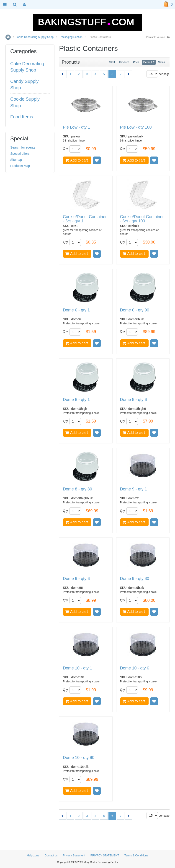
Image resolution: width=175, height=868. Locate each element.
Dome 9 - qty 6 (76, 579)
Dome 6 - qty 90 (135, 310)
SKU (112, 62)
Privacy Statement (74, 856)
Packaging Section (71, 37)
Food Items (22, 117)
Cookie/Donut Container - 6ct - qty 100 (142, 219)
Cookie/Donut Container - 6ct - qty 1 (85, 219)
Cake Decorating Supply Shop (35, 37)
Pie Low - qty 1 (76, 127)
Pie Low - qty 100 (136, 127)
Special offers (20, 154)
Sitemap (16, 160)
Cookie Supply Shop (25, 102)
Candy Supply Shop (24, 85)
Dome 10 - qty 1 (77, 668)
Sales (162, 62)
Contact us (51, 856)
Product (124, 62)
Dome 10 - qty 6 (135, 668)
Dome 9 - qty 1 (134, 489)
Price (136, 62)
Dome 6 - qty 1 (76, 310)
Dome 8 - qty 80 (77, 489)
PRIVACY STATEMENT (105, 856)
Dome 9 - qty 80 (135, 579)
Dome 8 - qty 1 (76, 400)
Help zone (33, 856)
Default (148, 62)
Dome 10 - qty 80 (79, 758)
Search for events (23, 147)
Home (8, 37)
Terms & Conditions (136, 856)
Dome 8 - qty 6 (134, 400)
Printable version (156, 37)
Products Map (20, 166)
